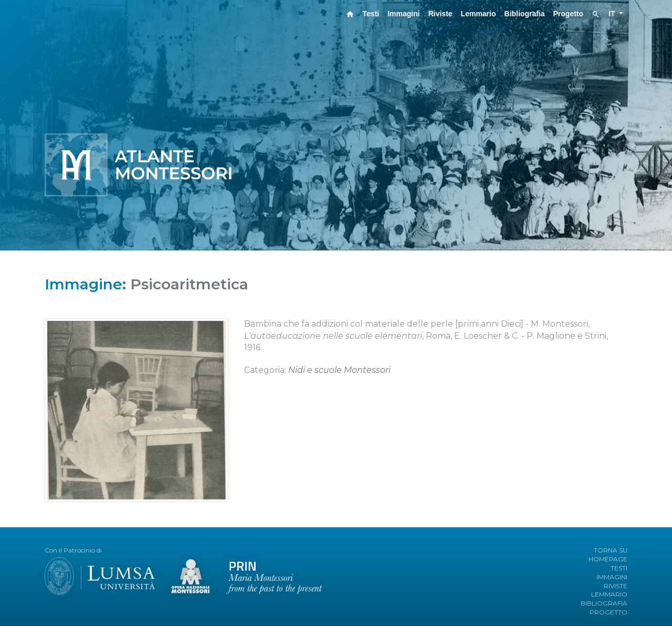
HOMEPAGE (608, 559)
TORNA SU (611, 550)
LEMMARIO (609, 594)
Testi (371, 14)
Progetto (569, 14)
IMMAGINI (612, 577)
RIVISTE (616, 586)
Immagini (403, 14)
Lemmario (479, 14)
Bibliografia (525, 14)
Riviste (440, 14)
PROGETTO (608, 612)
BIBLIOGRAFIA (604, 603)
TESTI (619, 568)
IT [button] (613, 14)
